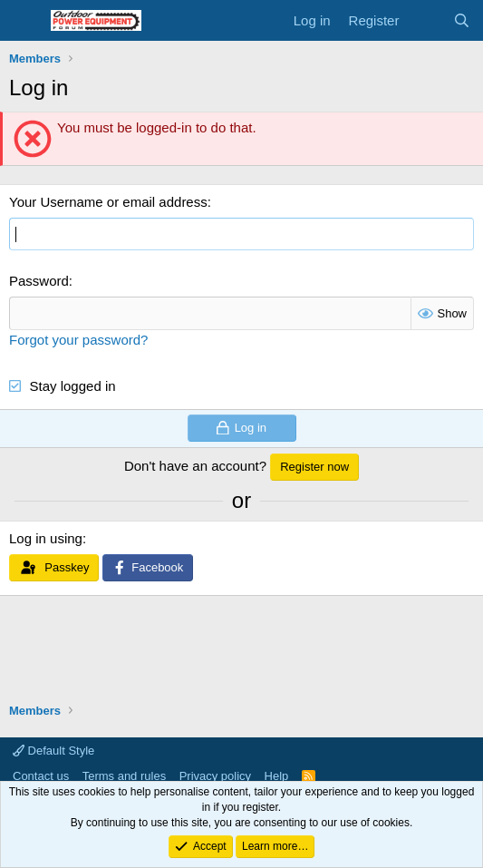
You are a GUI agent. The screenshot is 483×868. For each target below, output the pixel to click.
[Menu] (25, 21)
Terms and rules (124, 776)
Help (277, 776)
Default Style (53, 751)
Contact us (41, 776)
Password (39, 281)
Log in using (46, 538)
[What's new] (425, 20)
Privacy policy (215, 776)
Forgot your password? (78, 340)
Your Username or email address (108, 202)
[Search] (462, 20)
